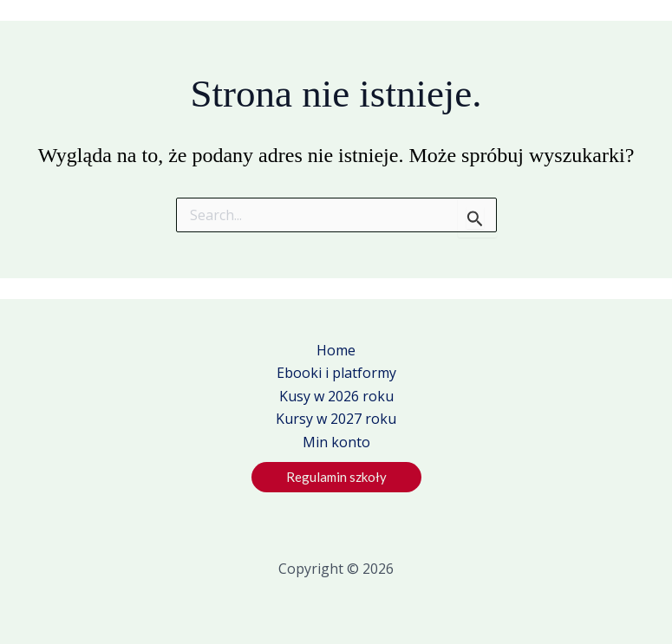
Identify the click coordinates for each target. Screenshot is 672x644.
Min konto (336, 442)
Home (336, 350)
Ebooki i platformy (336, 373)
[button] (336, 477)
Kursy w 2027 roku (336, 419)
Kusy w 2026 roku (336, 396)
